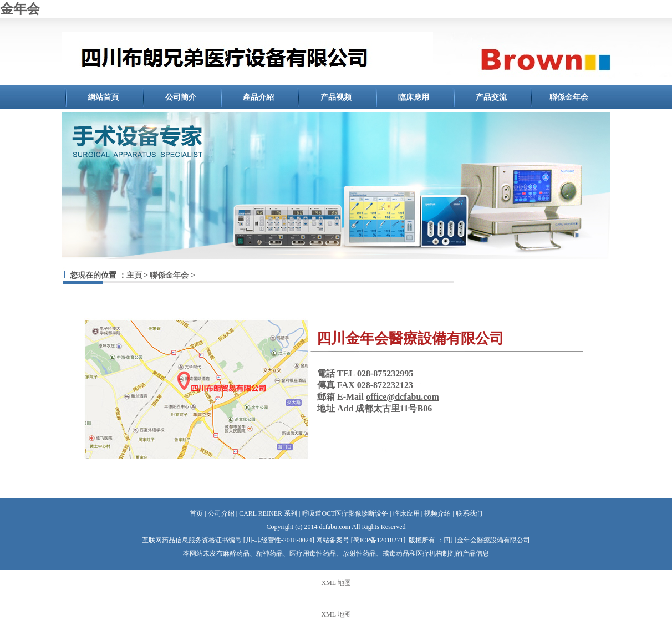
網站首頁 (103, 97)
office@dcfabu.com (403, 397)
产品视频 (336, 97)
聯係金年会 (569, 97)
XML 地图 (336, 583)
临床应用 (406, 513)
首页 (196, 513)
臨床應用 (414, 97)
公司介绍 (221, 513)
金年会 (20, 9)
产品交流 (491, 97)
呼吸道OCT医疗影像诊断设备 (345, 513)
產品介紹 (258, 97)
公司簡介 (181, 97)
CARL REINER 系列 (268, 513)
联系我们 (469, 513)
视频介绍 (437, 513)
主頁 (134, 275)
